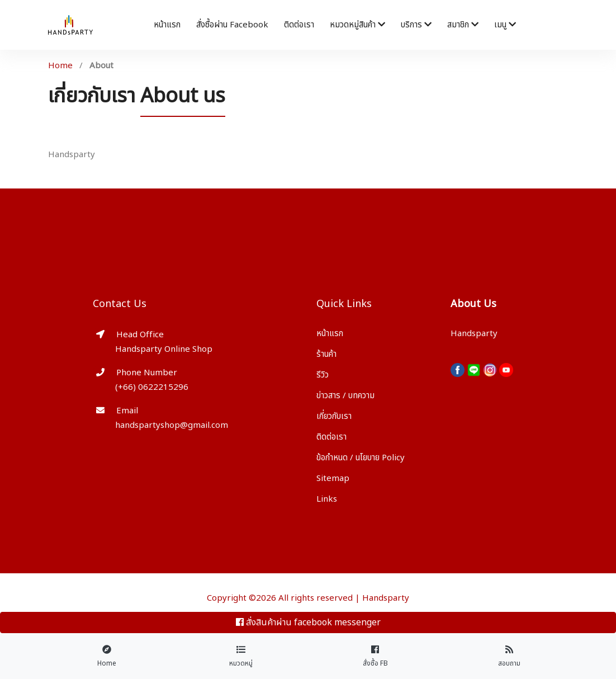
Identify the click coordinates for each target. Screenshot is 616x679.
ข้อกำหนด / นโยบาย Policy (361, 458)
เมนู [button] (505, 25)
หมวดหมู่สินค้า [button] (357, 25)
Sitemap (333, 478)
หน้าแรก (167, 25)
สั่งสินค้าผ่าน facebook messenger (308, 623)
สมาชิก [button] (463, 25)
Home (60, 66)
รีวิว (323, 375)
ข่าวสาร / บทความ (345, 396)
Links (327, 499)
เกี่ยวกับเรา (334, 416)
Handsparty (386, 598)
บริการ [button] (416, 25)
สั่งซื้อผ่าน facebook (232, 25)
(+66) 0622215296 (152, 387)
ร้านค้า (326, 354)
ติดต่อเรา (299, 25)
